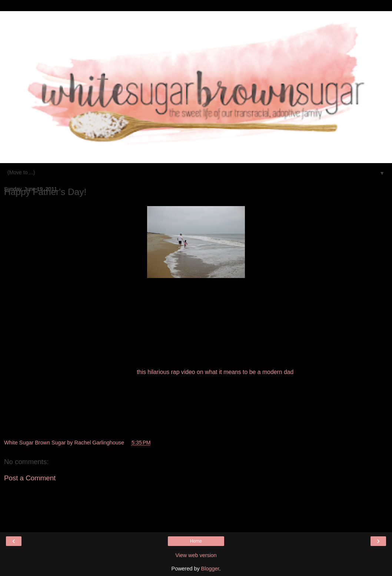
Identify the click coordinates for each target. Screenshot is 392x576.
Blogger (210, 569)
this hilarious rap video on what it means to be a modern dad (215, 372)
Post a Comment (30, 478)
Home (196, 541)
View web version (196, 555)
